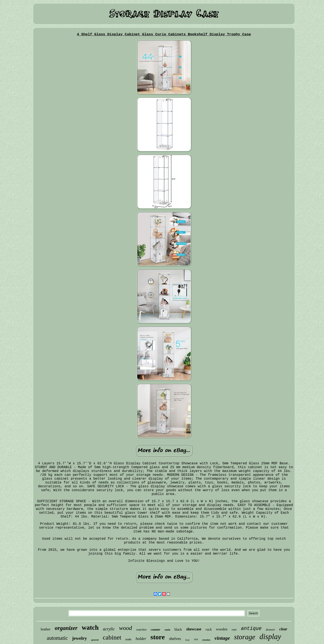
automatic (57, 638)
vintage (222, 638)
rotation (206, 640)
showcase (194, 629)
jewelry (80, 638)
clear (283, 629)
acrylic (109, 629)
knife (128, 639)
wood (126, 628)
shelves (175, 639)
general (95, 640)
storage (245, 637)
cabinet (112, 637)
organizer (66, 628)
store (158, 637)
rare (234, 630)
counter (155, 630)
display (270, 637)
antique (251, 629)
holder (141, 639)
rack (209, 629)
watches (141, 630)
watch (90, 628)
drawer (270, 630)
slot (196, 639)
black (178, 629)
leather (45, 629)
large (187, 640)
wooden (222, 629)
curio (167, 630)
